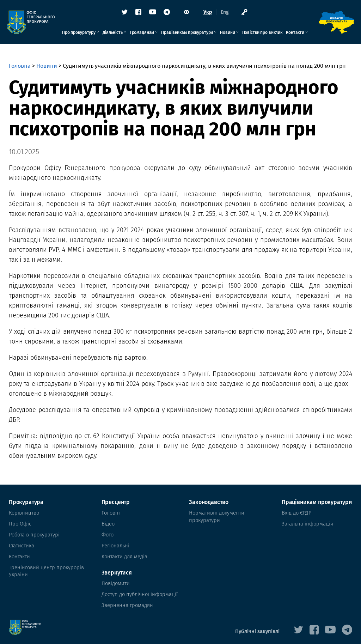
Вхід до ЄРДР (296, 513)
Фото (108, 533)
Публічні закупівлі (258, 625)
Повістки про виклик (262, 34)
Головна (20, 66)
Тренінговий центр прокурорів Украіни (44, 567)
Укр (208, 14)
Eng (225, 14)
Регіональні (116, 543)
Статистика (21, 543)
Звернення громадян (127, 599)
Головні (111, 513)
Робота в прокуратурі (33, 533)
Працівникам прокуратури (187, 34)
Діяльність (113, 34)
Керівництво (23, 513)
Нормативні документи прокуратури (214, 516)
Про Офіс (20, 523)
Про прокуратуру (79, 34)
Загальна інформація (306, 523)
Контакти (295, 34)
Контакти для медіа (125, 553)
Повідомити (116, 579)
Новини (227, 34)
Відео (109, 523)
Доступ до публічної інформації (139, 589)
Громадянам (142, 34)
